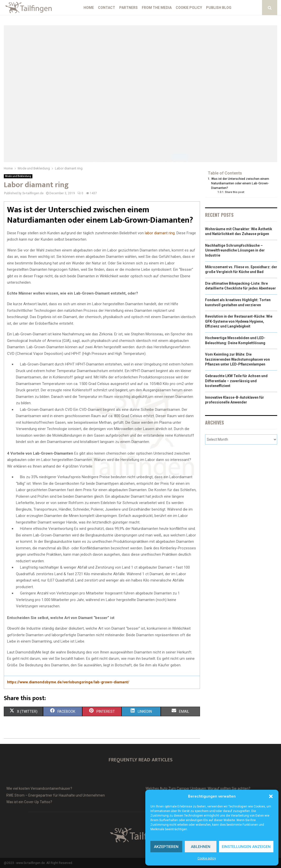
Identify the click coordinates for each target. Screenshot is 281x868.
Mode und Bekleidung (18, 176)
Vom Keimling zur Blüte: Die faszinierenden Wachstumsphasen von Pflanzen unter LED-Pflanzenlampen (237, 359)
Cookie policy (207, 858)
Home (89, 8)
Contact (107, 8)
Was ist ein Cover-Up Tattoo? (29, 802)
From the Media (157, 8)
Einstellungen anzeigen (246, 847)
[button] (271, 796)
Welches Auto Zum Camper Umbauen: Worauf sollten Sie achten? (198, 788)
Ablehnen (201, 847)
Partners (128, 8)
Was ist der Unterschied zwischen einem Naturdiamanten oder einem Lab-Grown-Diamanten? (240, 183)
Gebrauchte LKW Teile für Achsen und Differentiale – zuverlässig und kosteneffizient (236, 381)
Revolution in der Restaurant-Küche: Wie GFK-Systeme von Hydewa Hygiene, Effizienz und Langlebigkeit (239, 321)
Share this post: (235, 192)
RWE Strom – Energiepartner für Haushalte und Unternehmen (56, 795)
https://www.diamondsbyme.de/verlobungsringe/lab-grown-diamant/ (68, 682)
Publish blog (219, 8)
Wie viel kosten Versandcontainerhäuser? (39, 788)
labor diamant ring (160, 233)
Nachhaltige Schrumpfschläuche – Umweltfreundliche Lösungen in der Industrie (235, 250)
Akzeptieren (166, 847)
